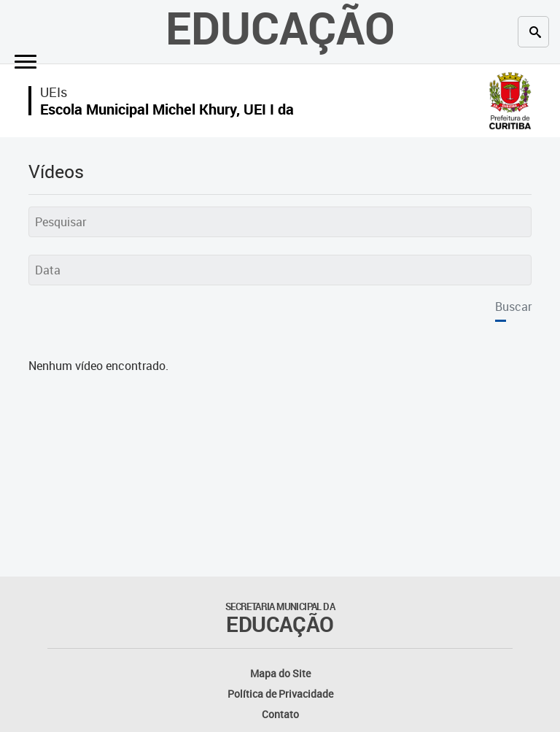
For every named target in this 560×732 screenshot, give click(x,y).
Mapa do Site (280, 673)
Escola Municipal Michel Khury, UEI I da (167, 109)
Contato (280, 714)
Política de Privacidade (280, 694)
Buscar (513, 307)
